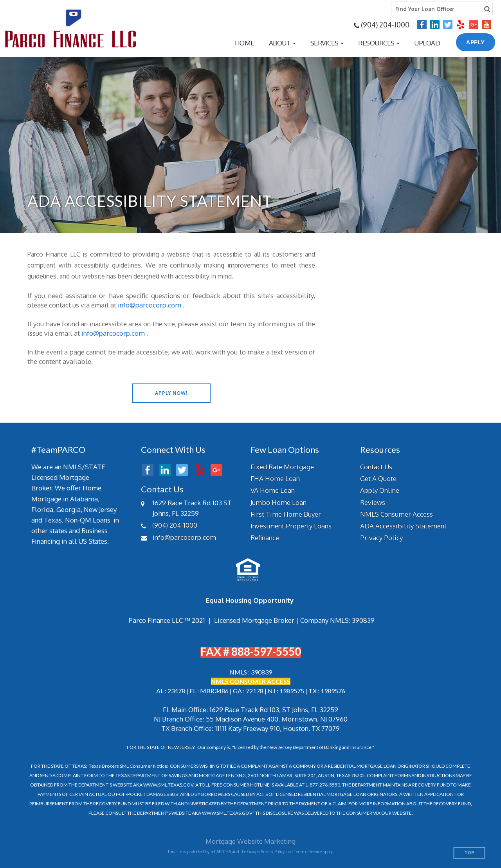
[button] (282, 43)
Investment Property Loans (291, 526)
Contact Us (376, 467)
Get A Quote (378, 478)
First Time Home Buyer (286, 514)
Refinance (265, 538)
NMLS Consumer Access (396, 514)
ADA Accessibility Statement (403, 526)
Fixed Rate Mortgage (282, 467)
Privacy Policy (381, 538)
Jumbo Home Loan (278, 502)
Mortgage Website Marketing (250, 841)
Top (469, 853)
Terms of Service (308, 852)
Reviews (373, 502)
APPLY (476, 42)
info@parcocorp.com (150, 305)
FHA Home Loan (275, 478)
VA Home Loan (273, 490)
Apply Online (380, 490)
